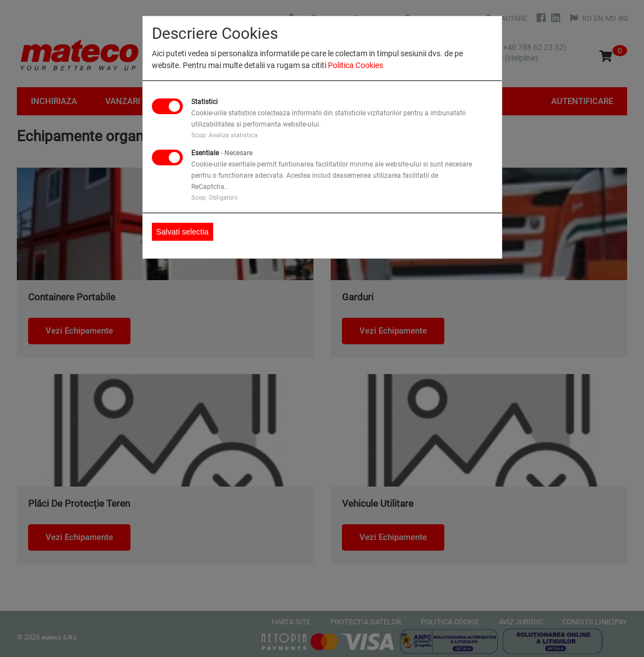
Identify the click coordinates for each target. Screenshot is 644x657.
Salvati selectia (183, 232)
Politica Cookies (355, 65)
